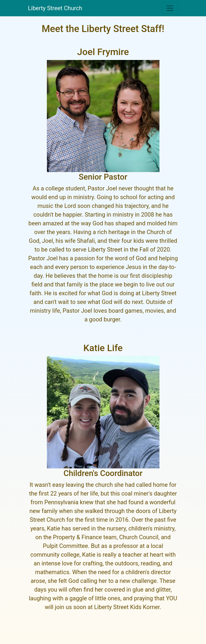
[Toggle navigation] (170, 8)
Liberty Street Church (55, 8)
